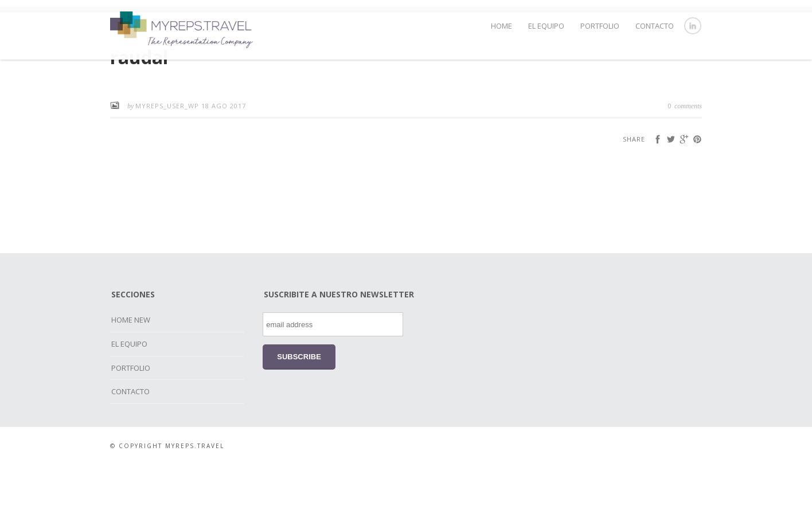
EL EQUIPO (546, 26)
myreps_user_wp (168, 158)
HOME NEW (131, 372)
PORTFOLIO (600, 26)
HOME (501, 26)
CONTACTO (655, 26)
